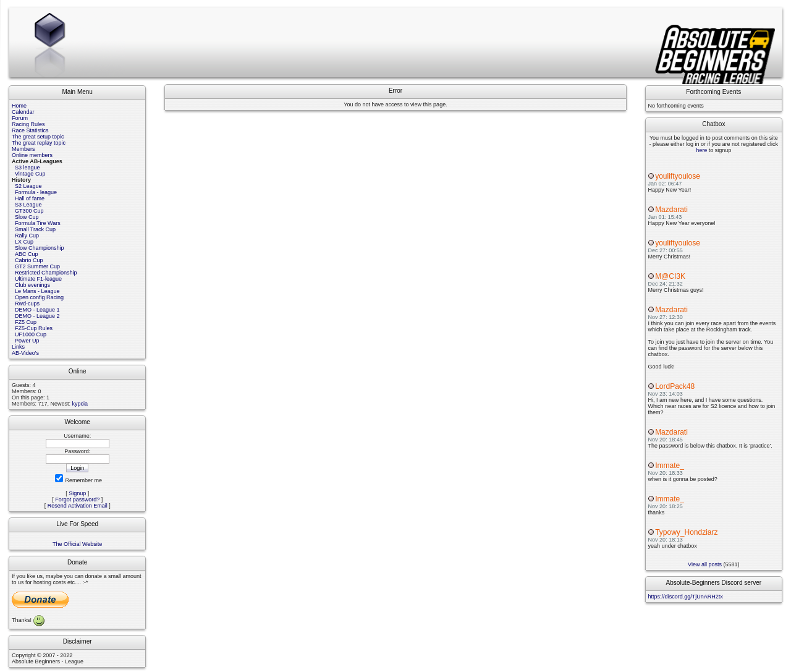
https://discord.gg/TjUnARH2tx (686, 597)
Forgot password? (77, 500)
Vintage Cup (30, 174)
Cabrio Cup (29, 260)
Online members (32, 155)
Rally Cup (27, 236)
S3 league (27, 168)
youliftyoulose (678, 176)
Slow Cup (27, 217)
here (701, 150)
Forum (20, 118)
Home (19, 106)
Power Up (27, 341)
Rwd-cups (27, 304)
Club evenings (32, 285)
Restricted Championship (46, 273)
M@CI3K (670, 276)
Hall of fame (30, 198)
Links (18, 347)
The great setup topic (38, 137)
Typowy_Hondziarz (686, 532)
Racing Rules (28, 124)
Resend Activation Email (78, 506)
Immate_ (670, 466)
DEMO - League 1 (37, 310)
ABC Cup (27, 254)
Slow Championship (40, 248)
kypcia (80, 404)
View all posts (705, 564)
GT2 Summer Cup (37, 266)
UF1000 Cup (31, 334)
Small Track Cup (35, 229)
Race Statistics (30, 130)
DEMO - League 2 (37, 316)
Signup (77, 493)
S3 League (28, 205)
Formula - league (36, 192)
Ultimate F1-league (38, 279)
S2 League (28, 186)
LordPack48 (675, 386)
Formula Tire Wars (38, 223)
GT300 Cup (29, 211)
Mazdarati (671, 210)
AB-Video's (25, 353)
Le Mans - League (37, 291)
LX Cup (24, 242)
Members (23, 149)
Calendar (23, 112)
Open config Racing (39, 297)
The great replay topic (39, 143)
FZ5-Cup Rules (34, 328)
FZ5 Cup (26, 322)
